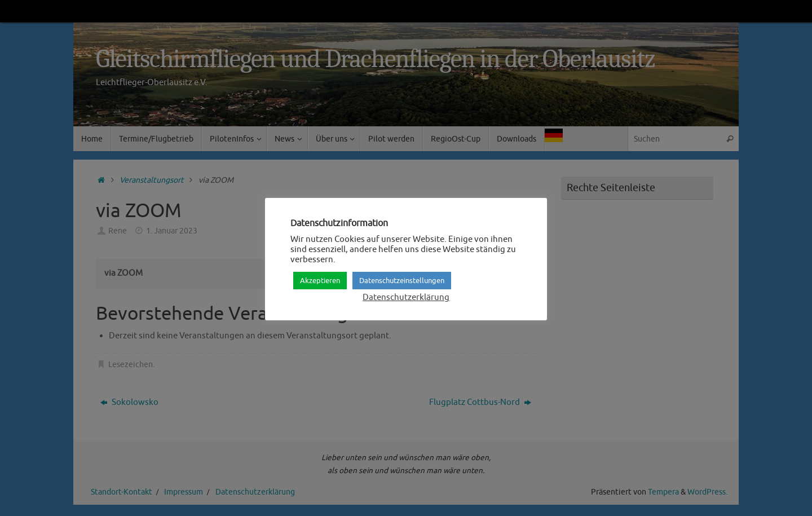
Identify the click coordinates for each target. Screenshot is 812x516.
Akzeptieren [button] (320, 281)
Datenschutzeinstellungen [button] (402, 281)
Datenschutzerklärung (406, 297)
